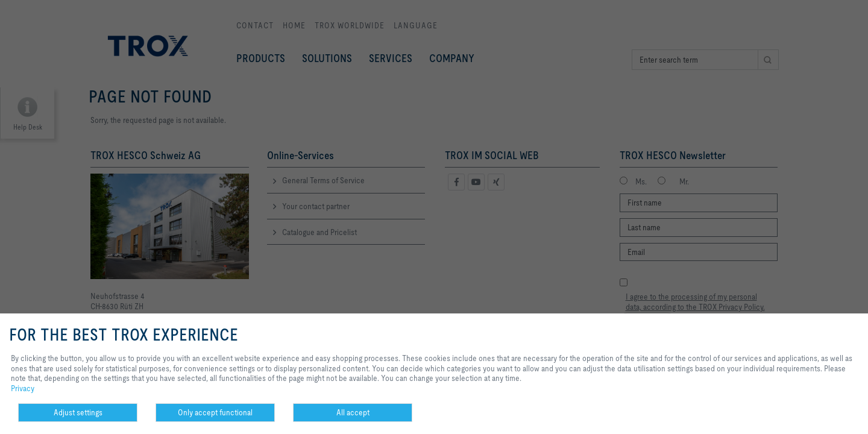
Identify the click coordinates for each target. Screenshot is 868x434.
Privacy (23, 388)
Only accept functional (215, 412)
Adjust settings (78, 412)
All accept (353, 412)
